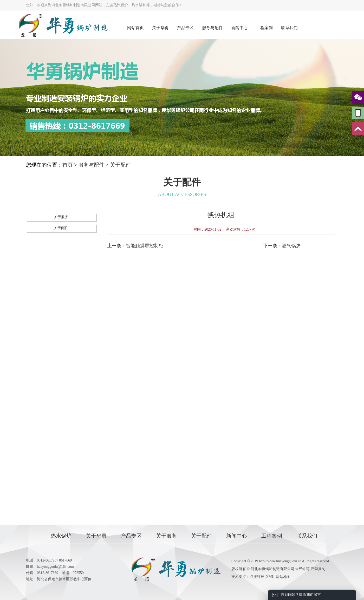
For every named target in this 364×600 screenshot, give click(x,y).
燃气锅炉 (291, 246)
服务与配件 (212, 28)
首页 (68, 165)
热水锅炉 (61, 536)
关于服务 (61, 217)
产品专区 (185, 28)
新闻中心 (239, 28)
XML (270, 577)
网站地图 (283, 577)
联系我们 (289, 28)
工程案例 (264, 28)
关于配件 (120, 165)
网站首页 (135, 28)
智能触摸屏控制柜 (145, 246)
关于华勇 (160, 28)
